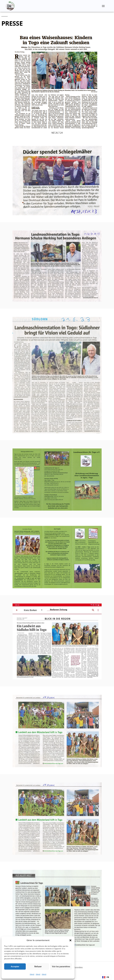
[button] (70, 940)
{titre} (32, 974)
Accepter (15, 967)
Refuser (38, 967)
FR (106, 977)
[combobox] (106, 977)
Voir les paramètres (61, 967)
